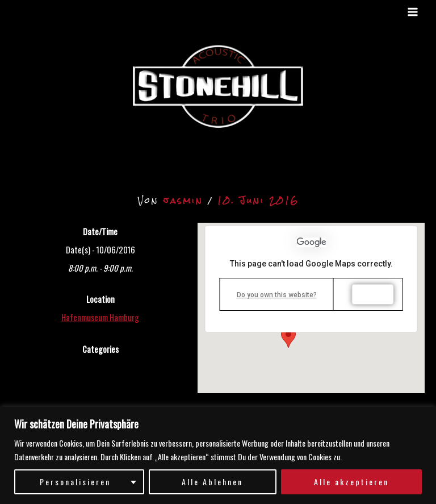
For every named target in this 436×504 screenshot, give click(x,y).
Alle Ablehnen (212, 482)
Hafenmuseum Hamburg (100, 317)
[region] (218, 455)
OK (373, 294)
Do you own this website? (277, 295)
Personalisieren (75, 482)
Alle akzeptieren (351, 482)
